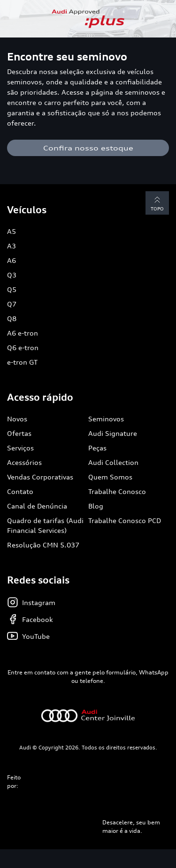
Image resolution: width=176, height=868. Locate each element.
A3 (11, 246)
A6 (11, 260)
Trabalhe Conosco (117, 491)
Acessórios (24, 462)
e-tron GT (22, 362)
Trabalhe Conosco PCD (125, 520)
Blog (96, 506)
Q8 (12, 318)
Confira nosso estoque (88, 148)
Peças (97, 448)
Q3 (12, 275)
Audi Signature (113, 433)
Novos (17, 419)
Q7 (12, 304)
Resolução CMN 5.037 (43, 545)
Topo (157, 203)
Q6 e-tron (23, 348)
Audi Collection (113, 462)
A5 (11, 231)
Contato (20, 491)
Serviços (20, 448)
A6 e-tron (23, 333)
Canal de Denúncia (37, 506)
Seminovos (106, 419)
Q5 (12, 289)
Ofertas (19, 433)
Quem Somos (110, 477)
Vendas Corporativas (40, 477)
